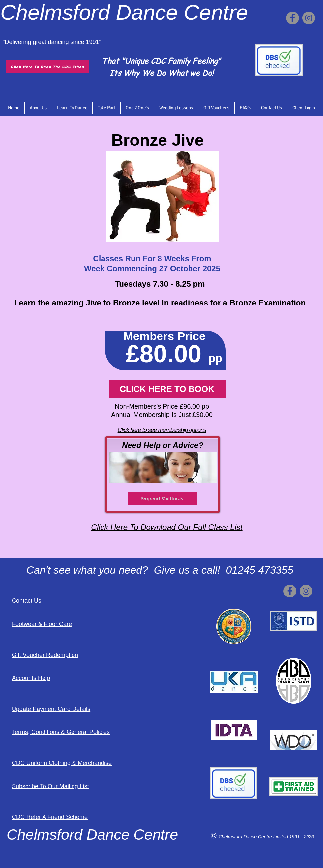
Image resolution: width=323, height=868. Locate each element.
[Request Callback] (162, 498)
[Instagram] (309, 18)
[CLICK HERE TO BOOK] (168, 389)
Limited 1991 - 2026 (294, 837)
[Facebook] (293, 18)
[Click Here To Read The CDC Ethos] (48, 67)
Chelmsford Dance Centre (246, 837)
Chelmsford (55, 12)
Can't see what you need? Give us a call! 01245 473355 (160, 570)
